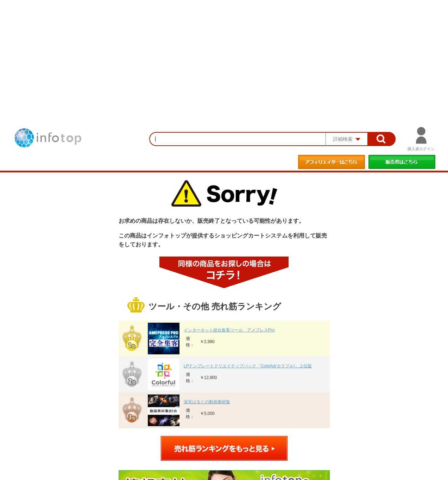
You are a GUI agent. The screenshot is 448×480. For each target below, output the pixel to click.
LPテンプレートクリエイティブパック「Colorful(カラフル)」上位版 (248, 366)
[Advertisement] (224, 53)
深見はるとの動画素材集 (207, 402)
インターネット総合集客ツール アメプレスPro (229, 330)
